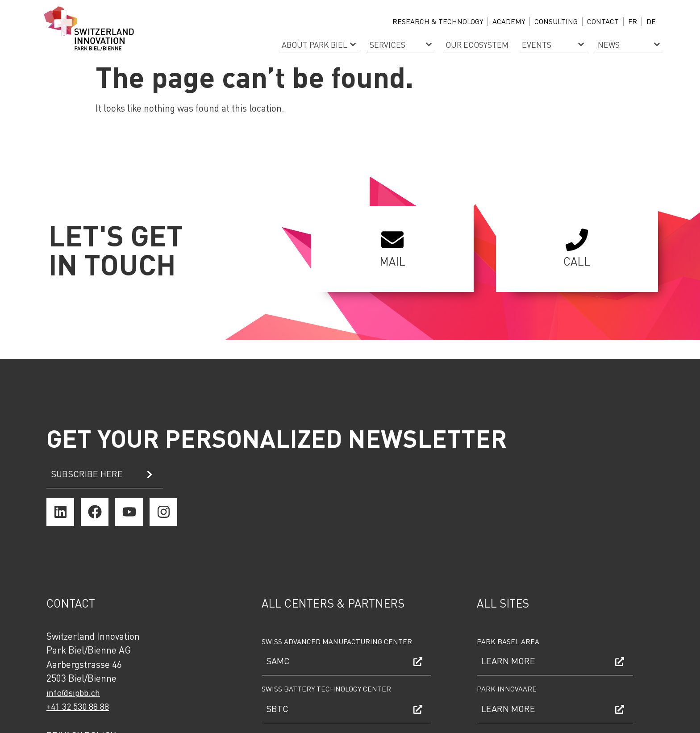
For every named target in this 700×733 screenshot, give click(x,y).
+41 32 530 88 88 (78, 706)
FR (633, 21)
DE (651, 21)
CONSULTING (556, 21)
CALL (577, 261)
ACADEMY (509, 21)
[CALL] (577, 240)
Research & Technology (438, 21)
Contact (603, 21)
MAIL (392, 261)
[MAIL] (392, 240)
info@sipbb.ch (73, 692)
